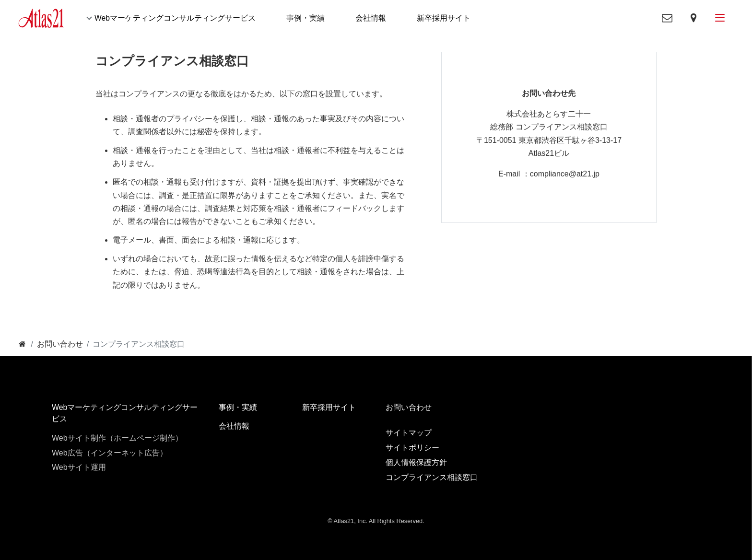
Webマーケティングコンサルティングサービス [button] (176, 18)
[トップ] (22, 345)
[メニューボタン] (719, 18)
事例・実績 (306, 18)
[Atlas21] (42, 18)
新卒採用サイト (445, 18)
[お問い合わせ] (60, 345)
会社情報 (372, 18)
